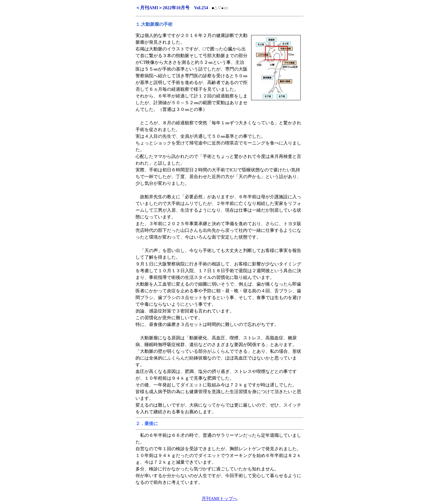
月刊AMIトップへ (219, 499)
